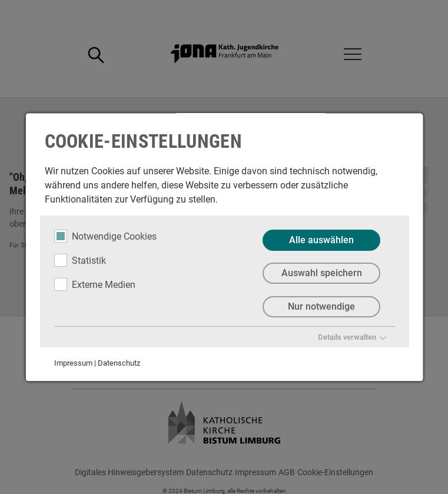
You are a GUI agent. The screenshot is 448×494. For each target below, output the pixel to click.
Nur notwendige (321, 307)
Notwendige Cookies (105, 236)
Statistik (79, 260)
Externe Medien (94, 284)
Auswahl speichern (321, 273)
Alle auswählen (321, 240)
